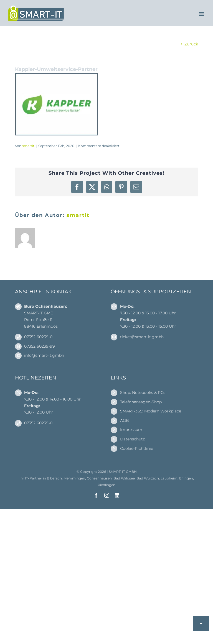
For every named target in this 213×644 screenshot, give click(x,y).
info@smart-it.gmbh (44, 355)
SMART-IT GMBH (123, 472)
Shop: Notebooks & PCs (143, 392)
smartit (28, 146)
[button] (201, 624)
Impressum (131, 430)
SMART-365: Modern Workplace (151, 411)
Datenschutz (132, 439)
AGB (125, 420)
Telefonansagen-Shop (141, 402)
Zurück (191, 44)
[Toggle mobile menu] (202, 14)
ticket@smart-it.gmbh (142, 337)
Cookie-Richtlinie (137, 448)
